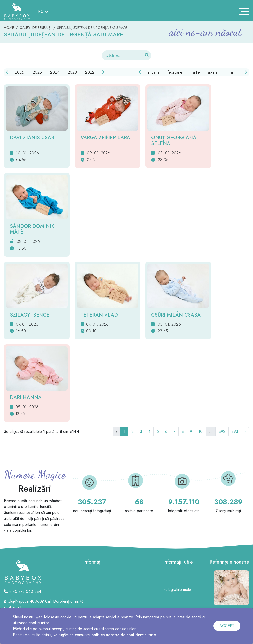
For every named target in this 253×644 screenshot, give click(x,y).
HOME (9, 28)
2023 (72, 72)
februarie (175, 72)
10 (200, 431)
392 (222, 431)
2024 (55, 72)
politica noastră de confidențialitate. (124, 635)
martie (195, 72)
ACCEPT (227, 626)
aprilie (213, 72)
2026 (20, 72)
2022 (90, 72)
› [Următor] (245, 431)
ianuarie (153, 72)
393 (235, 431)
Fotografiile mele (177, 589)
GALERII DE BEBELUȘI (35, 28)
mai (230, 72)
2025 (37, 72)
